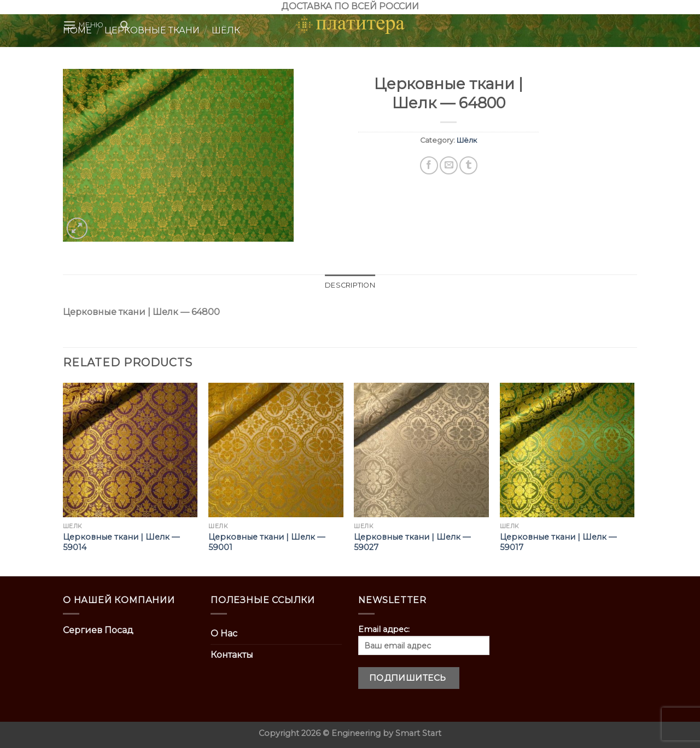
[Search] (124, 25)
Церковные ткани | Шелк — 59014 (121, 542)
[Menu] (83, 25)
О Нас (224, 633)
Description (350, 285)
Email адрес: (424, 640)
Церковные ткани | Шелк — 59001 (267, 542)
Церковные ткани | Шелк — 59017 (558, 542)
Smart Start (418, 733)
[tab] (350, 285)
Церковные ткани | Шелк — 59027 (412, 542)
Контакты (232, 655)
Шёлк (467, 140)
